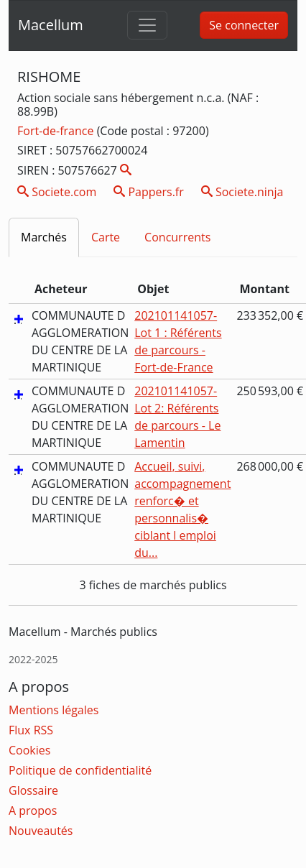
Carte (106, 237)
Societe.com (57, 192)
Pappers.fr (149, 192)
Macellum (51, 25)
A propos (33, 811)
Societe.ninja (242, 192)
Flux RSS (31, 730)
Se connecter (244, 25)
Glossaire (33, 790)
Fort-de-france (57, 131)
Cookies (29, 750)
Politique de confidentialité (80, 770)
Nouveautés (41, 831)
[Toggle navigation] (147, 25)
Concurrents (177, 237)
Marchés (44, 237)
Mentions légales (54, 710)
